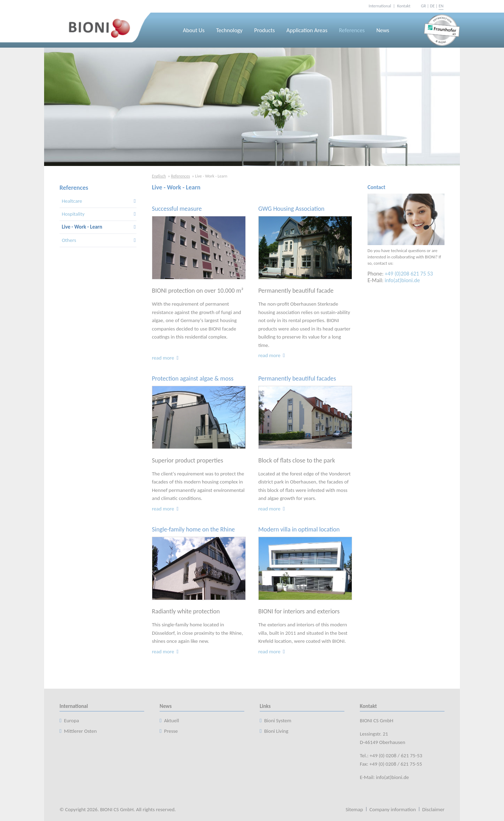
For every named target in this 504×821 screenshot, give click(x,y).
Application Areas (307, 30)
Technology (230, 30)
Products (264, 30)
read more (166, 358)
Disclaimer (433, 809)
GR (423, 6)
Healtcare (72, 201)
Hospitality (73, 214)
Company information (393, 809)
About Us (194, 30)
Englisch (159, 176)
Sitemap (354, 809)
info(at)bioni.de (402, 280)
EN (441, 6)
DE (432, 6)
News (383, 30)
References (352, 30)
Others (69, 240)
